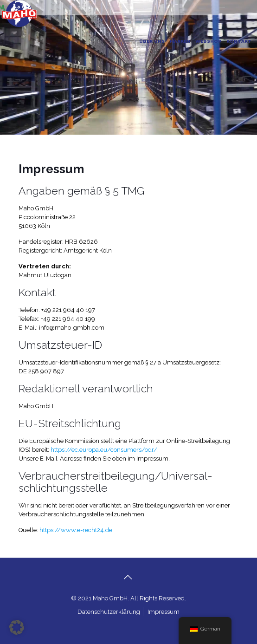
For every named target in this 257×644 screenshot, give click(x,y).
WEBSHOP (208, 41)
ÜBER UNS (152, 41)
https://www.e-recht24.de (76, 530)
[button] (17, 627)
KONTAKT (239, 41)
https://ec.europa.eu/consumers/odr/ (104, 450)
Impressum (164, 612)
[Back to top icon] (128, 577)
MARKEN (180, 41)
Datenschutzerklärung (109, 612)
